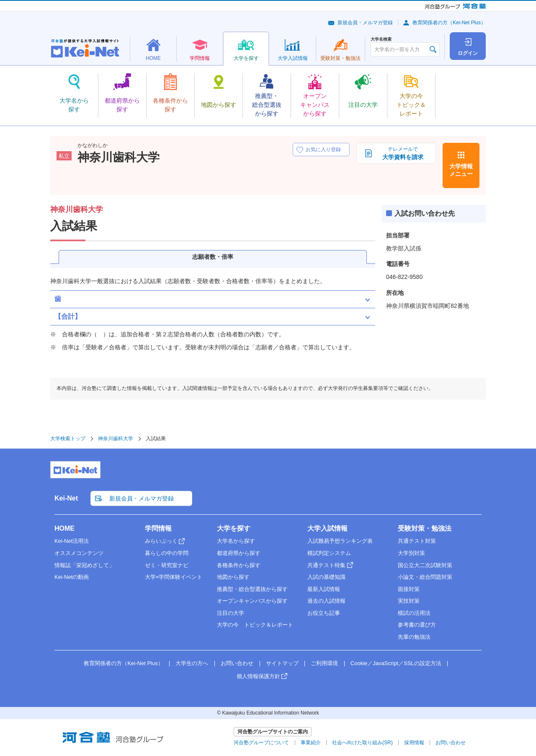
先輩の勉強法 (414, 637)
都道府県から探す (239, 553)
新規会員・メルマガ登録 (365, 23)
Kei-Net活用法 (72, 541)
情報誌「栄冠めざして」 (84, 565)
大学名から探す (236, 541)
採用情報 (414, 743)
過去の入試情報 (326, 601)
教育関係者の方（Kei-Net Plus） (449, 23)
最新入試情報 (324, 589)
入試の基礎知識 (326, 577)
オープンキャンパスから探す (252, 601)
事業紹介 (311, 743)
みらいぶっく (161, 541)
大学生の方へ (192, 663)
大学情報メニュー (461, 170)
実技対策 (409, 601)
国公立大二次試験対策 (425, 565)
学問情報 (158, 528)
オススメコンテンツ (79, 553)
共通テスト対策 (417, 541)
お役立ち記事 (324, 613)
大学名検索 (381, 39)
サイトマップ (282, 663)
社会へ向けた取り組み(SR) (362, 743)
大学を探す (234, 528)
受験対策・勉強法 (425, 528)
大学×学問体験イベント (174, 577)
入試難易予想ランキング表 (340, 541)
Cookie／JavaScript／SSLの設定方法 (396, 663)
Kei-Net (66, 498)
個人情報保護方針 (258, 676)
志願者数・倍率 (213, 257)
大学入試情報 (327, 528)
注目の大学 (231, 613)
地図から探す (233, 577)
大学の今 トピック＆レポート (255, 625)
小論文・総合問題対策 (425, 577)
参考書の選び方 (417, 625)
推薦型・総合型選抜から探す (252, 589)
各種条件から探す (239, 565)
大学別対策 (411, 553)
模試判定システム (329, 553)
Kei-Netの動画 (72, 577)
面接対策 (409, 589)
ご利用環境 (324, 663)
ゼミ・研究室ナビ (167, 565)
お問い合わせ (237, 663)
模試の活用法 (414, 613)
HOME (64, 528)
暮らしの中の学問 (167, 553)
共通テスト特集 (326, 565)
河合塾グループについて (261, 743)
